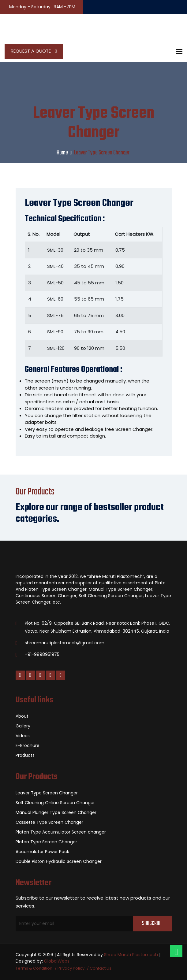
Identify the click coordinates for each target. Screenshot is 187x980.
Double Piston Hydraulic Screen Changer (59, 861)
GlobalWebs (57, 961)
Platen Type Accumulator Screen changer (61, 832)
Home (62, 153)
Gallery (23, 726)
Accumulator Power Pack (42, 852)
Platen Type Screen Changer (46, 842)
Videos (23, 736)
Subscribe (152, 924)
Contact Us (101, 968)
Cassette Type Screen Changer (49, 822)
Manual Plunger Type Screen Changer (56, 812)
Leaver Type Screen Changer (47, 793)
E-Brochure (28, 745)
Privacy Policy (71, 968)
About (22, 716)
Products (25, 755)
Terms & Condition (34, 968)
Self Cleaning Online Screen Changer (55, 803)
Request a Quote (34, 51)
